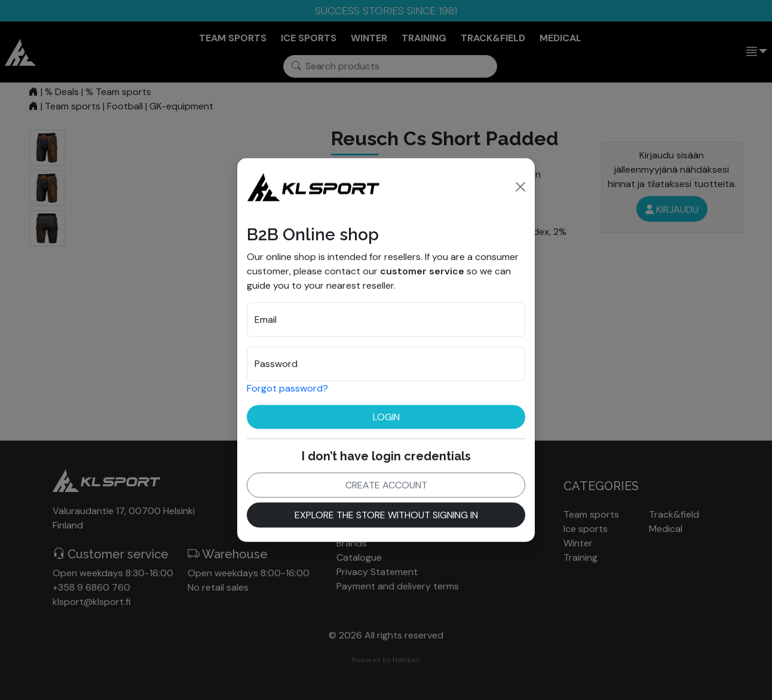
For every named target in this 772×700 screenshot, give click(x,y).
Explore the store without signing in (386, 514)
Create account (386, 485)
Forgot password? (287, 388)
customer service (422, 270)
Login (386, 416)
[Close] (520, 187)
